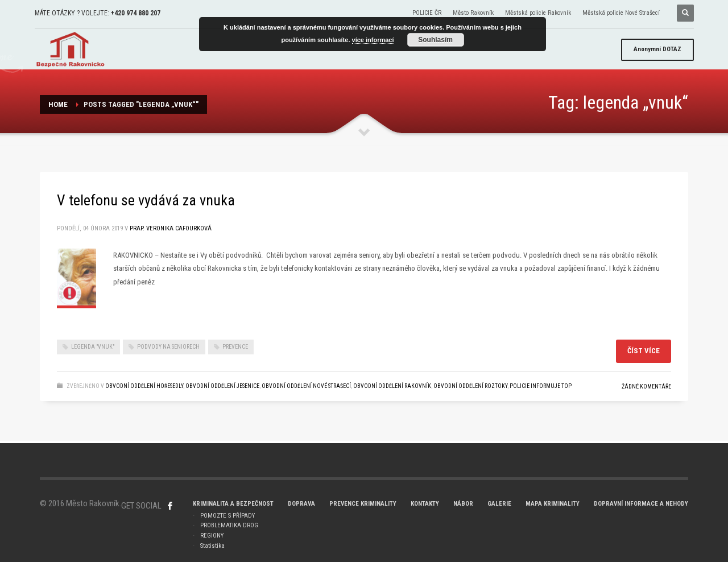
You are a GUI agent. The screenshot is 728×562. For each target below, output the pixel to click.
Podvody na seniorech (168, 347)
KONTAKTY (425, 504)
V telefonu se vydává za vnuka (146, 200)
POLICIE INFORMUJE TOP (541, 386)
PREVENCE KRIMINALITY (363, 504)
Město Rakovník (473, 13)
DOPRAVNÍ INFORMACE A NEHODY (641, 504)
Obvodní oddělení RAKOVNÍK (392, 386)
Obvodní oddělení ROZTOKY (470, 386)
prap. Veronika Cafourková (171, 228)
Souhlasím (435, 40)
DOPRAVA (301, 504)
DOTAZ (657, 49)
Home (58, 104)
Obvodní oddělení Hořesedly (144, 386)
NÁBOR (463, 504)
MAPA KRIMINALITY (553, 504)
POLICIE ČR (427, 13)
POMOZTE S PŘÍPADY (227, 516)
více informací (373, 40)
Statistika (212, 546)
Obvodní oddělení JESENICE (222, 386)
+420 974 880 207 (136, 13)
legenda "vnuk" (93, 347)
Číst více (644, 351)
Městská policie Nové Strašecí (621, 13)
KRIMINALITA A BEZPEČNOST (233, 504)
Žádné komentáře (646, 387)
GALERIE (499, 504)
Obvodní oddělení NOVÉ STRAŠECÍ (306, 386)
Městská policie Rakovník (538, 13)
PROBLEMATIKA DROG (229, 525)
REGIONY (212, 536)
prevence (235, 347)
